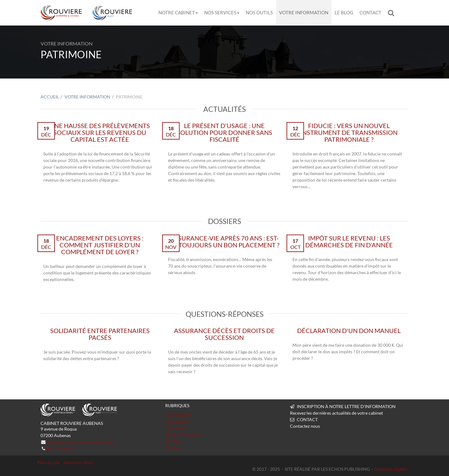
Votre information (304, 12)
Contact (370, 12)
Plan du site (49, 462)
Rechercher (393, 13)
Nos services (222, 12)
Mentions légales (391, 469)
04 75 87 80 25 (60, 448)
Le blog (344, 12)
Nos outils (259, 12)
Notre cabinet (178, 12)
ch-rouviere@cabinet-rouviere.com (80, 442)
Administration (78, 462)
